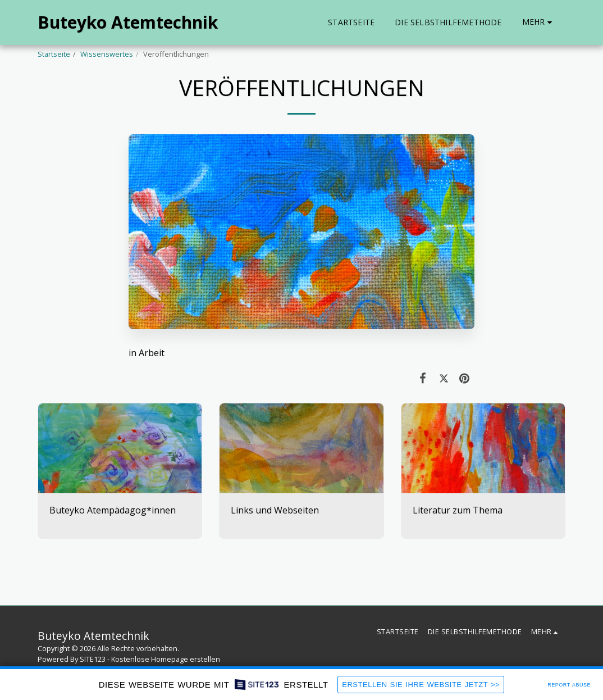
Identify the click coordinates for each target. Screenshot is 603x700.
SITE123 (93, 659)
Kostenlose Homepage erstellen (166, 659)
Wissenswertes (107, 54)
